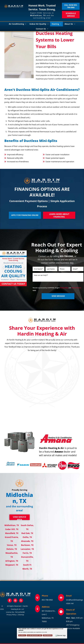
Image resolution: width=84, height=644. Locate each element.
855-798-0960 (47, 600)
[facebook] (10, 601)
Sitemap (21, 615)
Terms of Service (76, 288)
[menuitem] (18, 24)
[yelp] (21, 601)
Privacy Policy (64, 288)
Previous (3, 269)
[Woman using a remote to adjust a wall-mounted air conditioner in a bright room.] (19, 53)
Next (24, 269)
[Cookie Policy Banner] (42, 633)
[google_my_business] (15, 601)
